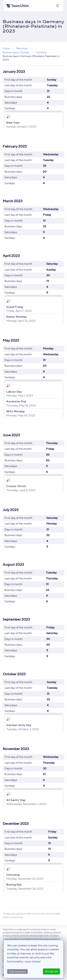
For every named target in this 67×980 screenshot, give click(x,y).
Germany (41, 52)
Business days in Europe (16, 52)
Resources (22, 48)
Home (6, 48)
